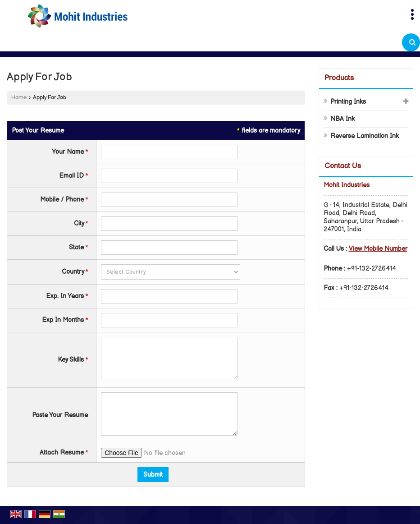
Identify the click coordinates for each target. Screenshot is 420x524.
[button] (378, 249)
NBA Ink (342, 119)
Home (19, 98)
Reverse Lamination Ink (365, 136)
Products (339, 78)
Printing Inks (348, 102)
